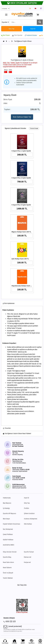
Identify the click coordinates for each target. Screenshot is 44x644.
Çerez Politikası (8, 534)
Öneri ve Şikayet (8, 573)
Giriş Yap (27, 503)
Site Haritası (28, 524)
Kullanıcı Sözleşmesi (31, 519)
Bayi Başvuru (7, 503)
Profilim (27, 508)
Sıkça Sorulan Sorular (10, 552)
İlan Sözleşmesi (8, 529)
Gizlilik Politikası (8, 540)
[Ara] (40, 22)
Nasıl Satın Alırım (8, 562)
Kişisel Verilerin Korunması (11, 524)
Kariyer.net (27, 562)
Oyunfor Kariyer (29, 552)
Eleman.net (28, 557)
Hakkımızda (7, 498)
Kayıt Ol (27, 498)
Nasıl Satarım (7, 568)
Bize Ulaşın (6, 519)
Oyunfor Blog (7, 557)
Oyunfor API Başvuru (10, 514)
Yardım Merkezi (8, 578)
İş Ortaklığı (6, 508)
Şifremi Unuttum (29, 514)
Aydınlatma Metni (9, 545)
